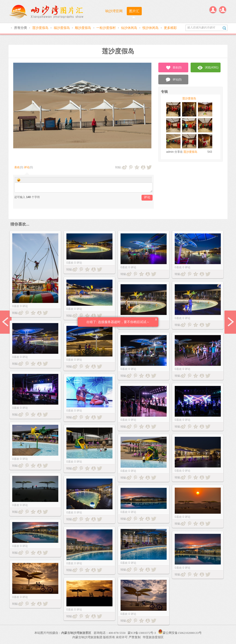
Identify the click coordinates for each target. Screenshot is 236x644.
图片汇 (134, 11)
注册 (223, 10)
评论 (27, 167)
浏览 (208, 68)
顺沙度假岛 (83, 28)
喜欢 (17, 167)
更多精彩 (170, 28)
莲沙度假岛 (41, 28)
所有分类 (21, 28)
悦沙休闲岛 (151, 28)
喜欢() (173, 68)
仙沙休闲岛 (130, 28)
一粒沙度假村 (106, 28)
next (230, 322)
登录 (213, 10)
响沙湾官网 (114, 11)
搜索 (224, 28)
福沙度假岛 (62, 28)
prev (6, 322)
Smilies (19, 180)
